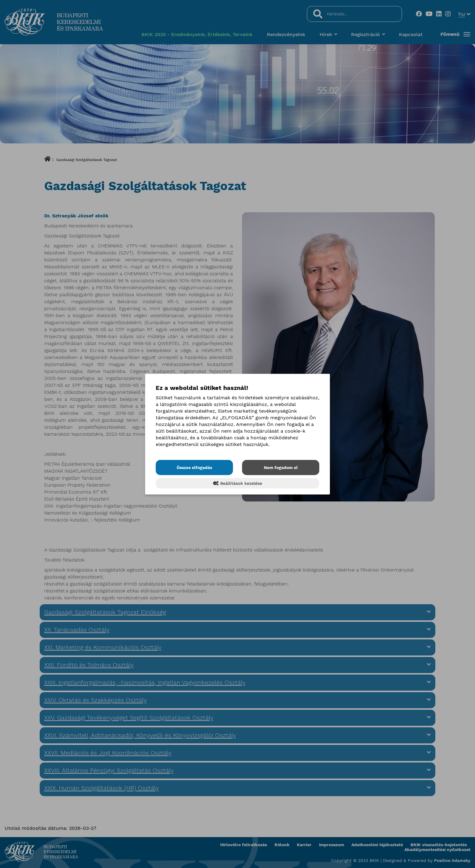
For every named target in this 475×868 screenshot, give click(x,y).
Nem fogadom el (281, 468)
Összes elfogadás (194, 468)
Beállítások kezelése (238, 483)
